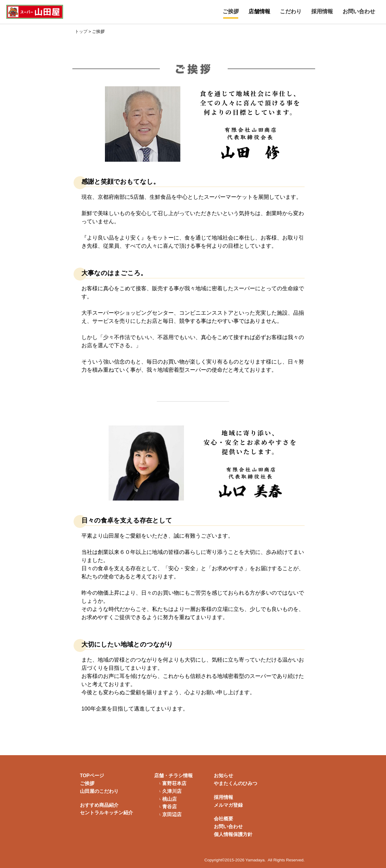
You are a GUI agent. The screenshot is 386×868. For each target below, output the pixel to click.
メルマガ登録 (228, 805)
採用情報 (322, 11)
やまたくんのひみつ (236, 783)
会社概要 (223, 819)
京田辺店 (172, 815)
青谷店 (169, 807)
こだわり (291, 11)
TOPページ (92, 776)
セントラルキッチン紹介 (106, 813)
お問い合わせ (359, 11)
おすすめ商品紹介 (99, 805)
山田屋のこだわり (99, 791)
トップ (81, 32)
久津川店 (172, 791)
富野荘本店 (174, 784)
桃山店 (169, 799)
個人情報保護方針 (233, 834)
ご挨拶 (231, 11)
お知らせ (223, 776)
